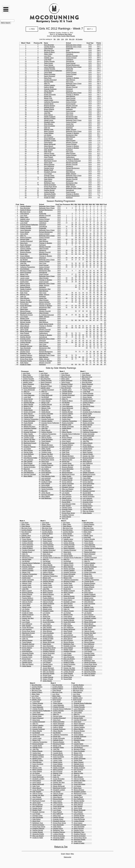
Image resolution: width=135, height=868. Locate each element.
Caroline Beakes (49, 47)
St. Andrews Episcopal (73, 161)
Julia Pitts (47, 113)
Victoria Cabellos (50, 85)
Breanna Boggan (50, 106)
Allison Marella (49, 91)
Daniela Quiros (49, 168)
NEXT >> (90, 29)
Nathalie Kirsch (49, 107)
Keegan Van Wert (50, 155)
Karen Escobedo (49, 126)
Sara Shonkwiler (49, 177)
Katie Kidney (48, 179)
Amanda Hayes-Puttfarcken (53, 71)
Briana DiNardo (49, 109)
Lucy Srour (48, 56)
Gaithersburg (70, 157)
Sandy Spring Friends (46, 324)
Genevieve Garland (30, 428)
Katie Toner (48, 152)
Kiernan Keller (49, 82)
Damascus (69, 91)
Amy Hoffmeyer (49, 166)
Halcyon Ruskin (49, 153)
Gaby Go (47, 128)
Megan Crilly (48, 98)
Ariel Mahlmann (29, 473)
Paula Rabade (28, 423)
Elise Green (28, 425)
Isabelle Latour (49, 58)
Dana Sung (48, 78)
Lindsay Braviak (49, 192)
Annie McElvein (29, 454)
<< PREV (32, 29)
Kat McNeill (48, 93)
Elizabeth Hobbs (49, 122)
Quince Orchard (71, 58)
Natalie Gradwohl (50, 117)
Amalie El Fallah (49, 198)
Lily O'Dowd (47, 662)
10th (58, 39)
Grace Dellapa (49, 133)
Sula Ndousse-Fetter (30, 458)
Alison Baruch (49, 146)
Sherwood (69, 71)
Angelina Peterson (50, 188)
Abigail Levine (49, 120)
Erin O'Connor (49, 137)
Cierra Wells (48, 72)
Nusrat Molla (45, 485)
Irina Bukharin (25, 269)
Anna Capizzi (48, 115)
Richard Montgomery (73, 52)
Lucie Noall (48, 60)
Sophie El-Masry (49, 52)
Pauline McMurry (68, 445)
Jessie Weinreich (48, 668)
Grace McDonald (50, 139)
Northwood (70, 181)
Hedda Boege (28, 410)
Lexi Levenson (49, 159)
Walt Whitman (71, 80)
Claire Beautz (48, 49)
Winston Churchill (72, 56)
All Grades (79, 39)
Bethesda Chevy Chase (74, 45)
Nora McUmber (49, 45)
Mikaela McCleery (30, 427)
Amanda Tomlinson (50, 89)
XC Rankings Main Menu (64, 34)
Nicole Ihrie (48, 96)
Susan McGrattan (50, 148)
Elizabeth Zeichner (50, 172)
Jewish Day (70, 124)
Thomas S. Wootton (72, 78)
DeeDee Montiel (49, 190)
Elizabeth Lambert (50, 141)
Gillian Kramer (25, 324)
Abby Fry (47, 84)
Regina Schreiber (50, 74)
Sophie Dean (48, 111)
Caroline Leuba (29, 438)
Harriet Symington (50, 185)
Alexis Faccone (25, 350)
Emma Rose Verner (50, 187)
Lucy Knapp (48, 174)
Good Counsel (71, 63)
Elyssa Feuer (87, 504)
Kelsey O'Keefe (27, 655)
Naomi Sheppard (50, 76)
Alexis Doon (48, 181)
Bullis (68, 50)
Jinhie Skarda (28, 471)
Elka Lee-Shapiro (50, 196)
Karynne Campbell (30, 474)
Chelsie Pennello (50, 69)
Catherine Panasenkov (51, 102)
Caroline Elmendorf (50, 80)
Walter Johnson (71, 107)
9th (55, 39)
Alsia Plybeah (49, 157)
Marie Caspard (49, 131)
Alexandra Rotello (50, 194)
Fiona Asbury (48, 142)
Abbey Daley (48, 54)
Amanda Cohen (49, 176)
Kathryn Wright (49, 87)
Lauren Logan (49, 100)
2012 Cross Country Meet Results (64, 36)
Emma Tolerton (67, 482)
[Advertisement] (97, 13)
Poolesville (69, 49)
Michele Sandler (25, 322)
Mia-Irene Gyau (49, 50)
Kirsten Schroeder (50, 95)
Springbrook (70, 61)
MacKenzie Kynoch (50, 161)
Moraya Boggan (49, 164)
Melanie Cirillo (49, 130)
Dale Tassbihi (48, 150)
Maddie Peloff (49, 170)
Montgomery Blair (72, 117)
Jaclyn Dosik (48, 163)
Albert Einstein (71, 85)
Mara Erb (27, 469)
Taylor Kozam (49, 63)
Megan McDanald (50, 144)
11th (62, 39)
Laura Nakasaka (49, 67)
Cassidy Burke (49, 104)
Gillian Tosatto (28, 434)
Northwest (69, 76)
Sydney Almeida (49, 61)
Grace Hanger (49, 65)
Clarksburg (70, 54)
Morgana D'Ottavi (50, 118)
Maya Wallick (28, 476)
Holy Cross (70, 82)
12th (66, 39)
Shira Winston (49, 124)
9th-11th (72, 39)
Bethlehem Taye (49, 183)
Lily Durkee (48, 135)
